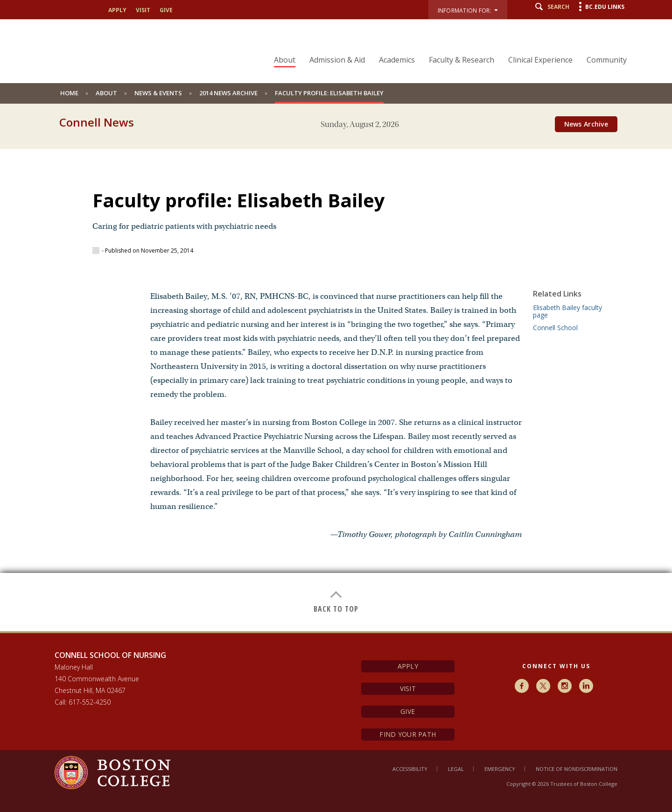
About (285, 60)
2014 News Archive (228, 93)
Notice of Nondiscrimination (577, 769)
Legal (456, 769)
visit (143, 10)
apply (117, 10)
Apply (408, 666)
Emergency (500, 769)
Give (408, 711)
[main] (336, 383)
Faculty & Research (462, 60)
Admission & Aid (337, 60)
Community (607, 60)
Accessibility (410, 769)
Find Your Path (408, 734)
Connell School (555, 328)
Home (69, 93)
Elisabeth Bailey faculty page (567, 311)
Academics (397, 60)
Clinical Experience (540, 60)
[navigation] (444, 43)
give (166, 10)
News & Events (158, 93)
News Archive (586, 124)
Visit (408, 688)
